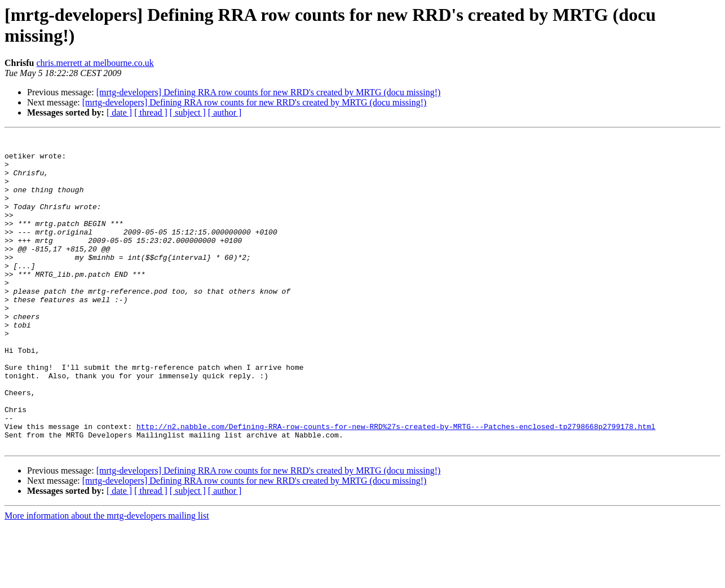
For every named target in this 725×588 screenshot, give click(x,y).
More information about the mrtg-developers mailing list (107, 578)
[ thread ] (151, 112)
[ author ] (225, 112)
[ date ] (119, 112)
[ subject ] (188, 112)
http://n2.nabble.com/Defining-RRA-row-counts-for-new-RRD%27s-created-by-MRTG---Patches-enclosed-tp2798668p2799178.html (396, 485)
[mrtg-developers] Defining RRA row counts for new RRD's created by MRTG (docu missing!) (269, 92)
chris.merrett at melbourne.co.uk (95, 63)
